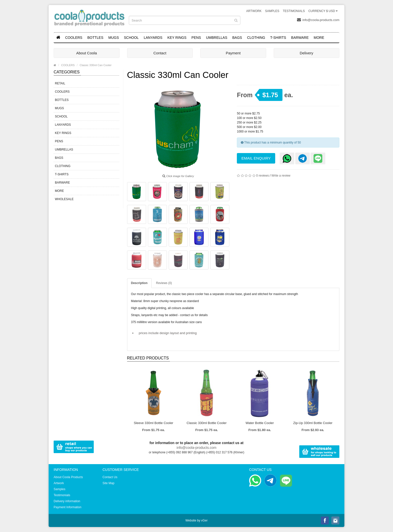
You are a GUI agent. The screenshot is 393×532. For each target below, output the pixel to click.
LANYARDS (153, 38)
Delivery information (67, 501)
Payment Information (68, 507)
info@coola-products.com (318, 20)
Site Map (108, 483)
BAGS (237, 38)
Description (139, 283)
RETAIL (60, 83)
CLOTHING (256, 38)
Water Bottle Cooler (260, 423)
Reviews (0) (164, 283)
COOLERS (74, 38)
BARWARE (300, 38)
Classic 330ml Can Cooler (96, 65)
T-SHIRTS (278, 38)
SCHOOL (131, 38)
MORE (319, 38)
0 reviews (263, 176)
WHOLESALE (64, 199)
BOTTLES (95, 38)
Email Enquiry (256, 158)
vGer (204, 520)
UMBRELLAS (217, 38)
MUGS (114, 38)
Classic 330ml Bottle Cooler (207, 423)
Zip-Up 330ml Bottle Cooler (313, 423)
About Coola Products (68, 477)
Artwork (254, 11)
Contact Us (110, 477)
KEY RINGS (177, 38)
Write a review (281, 176)
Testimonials (294, 11)
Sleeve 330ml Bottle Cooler (154, 423)
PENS (196, 38)
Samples (272, 11)
